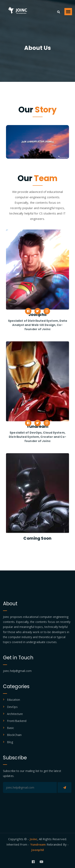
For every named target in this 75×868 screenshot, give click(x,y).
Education (13, 700)
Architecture (15, 714)
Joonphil (37, 850)
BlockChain (14, 735)
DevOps (12, 707)
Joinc (33, 839)
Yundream (38, 844)
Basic (11, 728)
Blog (10, 742)
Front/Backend (17, 721)
